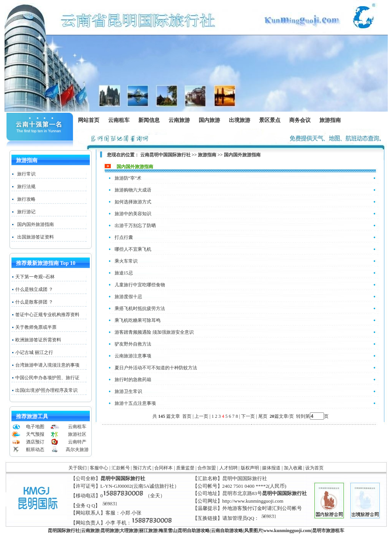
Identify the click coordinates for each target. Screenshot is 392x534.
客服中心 (99, 468)
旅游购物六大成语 (133, 190)
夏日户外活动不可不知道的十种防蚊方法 (156, 368)
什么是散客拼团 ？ (34, 302)
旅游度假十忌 (128, 297)
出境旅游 (241, 120)
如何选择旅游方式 (133, 202)
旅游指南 (332, 120)
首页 (187, 416)
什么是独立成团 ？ (34, 289)
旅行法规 (26, 187)
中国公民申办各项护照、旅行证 (47, 378)
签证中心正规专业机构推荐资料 (47, 315)
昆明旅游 (110, 531)
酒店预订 (35, 442)
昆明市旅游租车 (328, 531)
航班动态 (35, 450)
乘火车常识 (126, 261)
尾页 (263, 416)
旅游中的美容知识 (133, 214)
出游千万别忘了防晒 (135, 226)
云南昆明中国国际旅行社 (165, 155)
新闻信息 (151, 120)
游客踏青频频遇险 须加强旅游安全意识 (154, 332)
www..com (287, 531)
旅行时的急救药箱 (133, 380)
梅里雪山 (168, 531)
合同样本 (164, 468)
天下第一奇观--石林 (35, 277)
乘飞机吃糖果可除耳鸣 (138, 320)
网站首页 (89, 120)
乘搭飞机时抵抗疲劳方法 (140, 308)
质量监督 (185, 468)
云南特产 (77, 442)
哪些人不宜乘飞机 (133, 249)
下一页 (248, 416)
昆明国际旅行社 (64, 531)
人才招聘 (228, 468)
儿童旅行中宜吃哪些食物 (140, 285)
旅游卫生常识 (128, 391)
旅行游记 (26, 212)
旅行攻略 (26, 199)
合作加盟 (207, 468)
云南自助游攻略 (227, 531)
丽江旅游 (148, 531)
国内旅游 (209, 120)
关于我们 (78, 468)
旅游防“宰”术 (128, 178)
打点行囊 (124, 237)
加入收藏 (293, 468)
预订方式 (142, 468)
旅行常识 (26, 174)
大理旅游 (129, 531)
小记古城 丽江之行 (34, 352)
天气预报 (35, 434)
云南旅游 (181, 120)
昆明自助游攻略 (194, 531)
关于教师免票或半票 (36, 327)
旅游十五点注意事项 (135, 403)
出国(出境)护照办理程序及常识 (47, 390)
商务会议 (300, 120)
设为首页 (314, 468)
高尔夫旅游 (77, 450)
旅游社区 (77, 434)
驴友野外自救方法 (133, 344)
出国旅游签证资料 (36, 237)
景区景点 (271, 120)
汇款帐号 (121, 468)
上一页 (201, 416)
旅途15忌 (124, 273)
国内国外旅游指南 (36, 224)
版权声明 (250, 468)
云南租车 (119, 120)
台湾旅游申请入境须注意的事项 (47, 365)
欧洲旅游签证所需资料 (38, 340)
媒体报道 (271, 468)
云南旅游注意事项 (133, 356)
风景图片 (253, 531)
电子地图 (35, 427)
